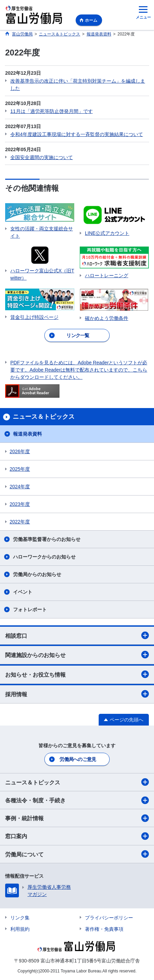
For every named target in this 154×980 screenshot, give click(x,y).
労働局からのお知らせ (37, 574)
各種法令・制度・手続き (77, 800)
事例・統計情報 (77, 818)
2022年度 (20, 522)
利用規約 (20, 929)
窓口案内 (77, 836)
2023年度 (20, 504)
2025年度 (20, 469)
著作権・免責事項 (104, 929)
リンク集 (20, 918)
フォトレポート (30, 609)
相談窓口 (77, 635)
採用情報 (77, 694)
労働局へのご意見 (78, 759)
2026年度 (20, 451)
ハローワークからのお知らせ (44, 557)
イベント (23, 592)
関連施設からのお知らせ (77, 655)
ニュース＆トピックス (77, 782)
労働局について (77, 854)
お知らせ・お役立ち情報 (77, 674)
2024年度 (20, 487)
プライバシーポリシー (109, 918)
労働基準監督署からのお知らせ (47, 539)
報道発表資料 (27, 434)
